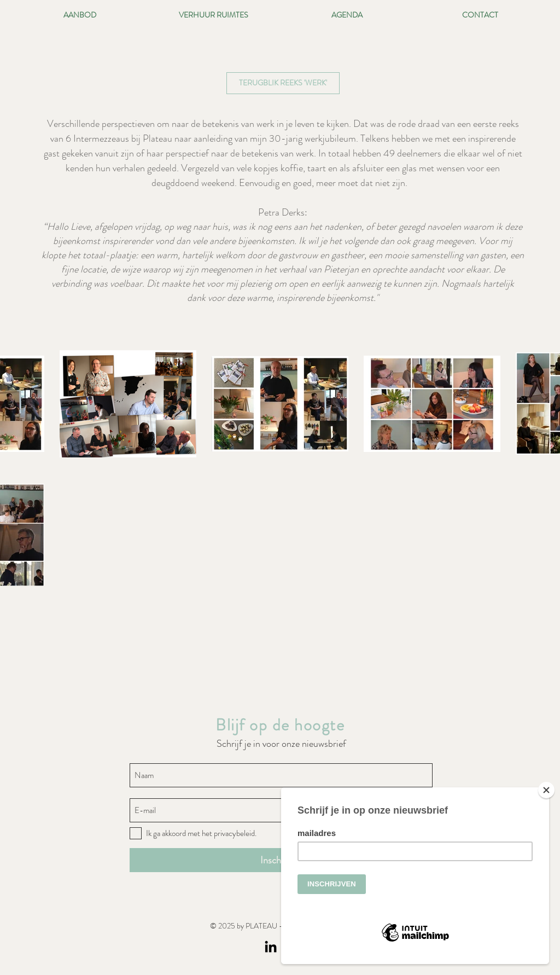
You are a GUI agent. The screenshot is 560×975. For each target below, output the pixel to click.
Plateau (157, 138)
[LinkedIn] (271, 948)
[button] (283, 83)
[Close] (546, 790)
